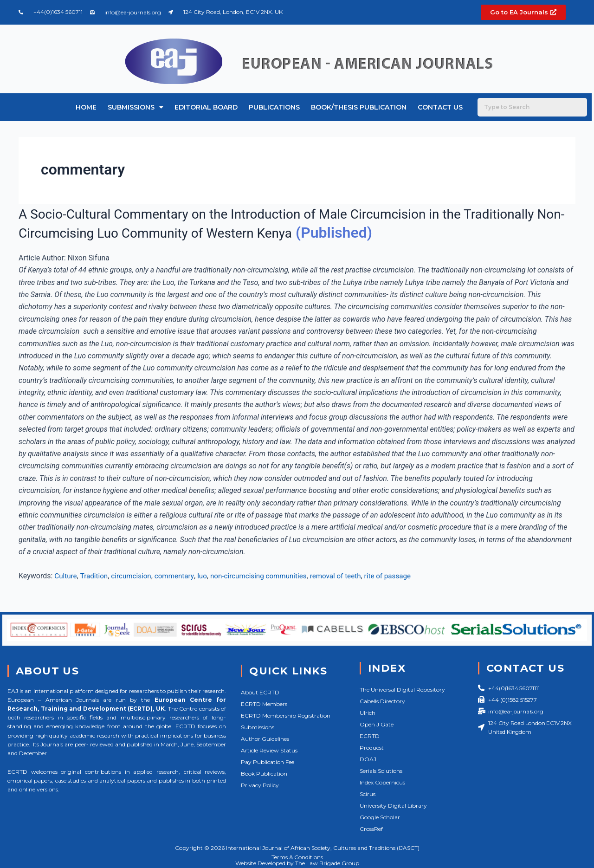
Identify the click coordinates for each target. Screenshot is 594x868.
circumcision (135, 576)
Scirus (368, 794)
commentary (180, 576)
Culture (66, 576)
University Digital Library (393, 806)
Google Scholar (380, 817)
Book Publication (264, 774)
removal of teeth (349, 576)
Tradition (96, 576)
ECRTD (370, 736)
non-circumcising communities (268, 576)
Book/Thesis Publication (359, 107)
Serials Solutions (381, 771)
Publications (274, 107)
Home (86, 107)
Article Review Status (269, 750)
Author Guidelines (265, 739)
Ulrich (368, 713)
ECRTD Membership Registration (286, 716)
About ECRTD (260, 692)
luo (209, 576)
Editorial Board (206, 107)
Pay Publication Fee (268, 762)
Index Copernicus (382, 782)
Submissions (136, 107)
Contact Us (440, 107)
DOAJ (368, 759)
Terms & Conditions (297, 857)
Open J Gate (377, 724)
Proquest (372, 748)
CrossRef (371, 829)
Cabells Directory (382, 701)
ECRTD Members (264, 704)
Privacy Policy (260, 785)
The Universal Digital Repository (402, 690)
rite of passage (404, 576)
